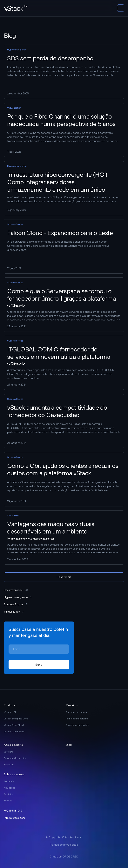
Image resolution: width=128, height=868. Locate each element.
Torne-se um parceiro (77, 719)
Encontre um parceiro (77, 712)
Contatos (9, 794)
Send (39, 665)
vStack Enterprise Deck (16, 719)
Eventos (8, 801)
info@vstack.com (14, 818)
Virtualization (14, 612)
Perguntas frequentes (15, 758)
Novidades (9, 788)
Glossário (9, 752)
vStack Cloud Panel (14, 732)
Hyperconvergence (18, 597)
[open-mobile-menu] (121, 8)
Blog (69, 745)
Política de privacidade (64, 845)
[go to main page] (16, 8)
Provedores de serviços (77, 725)
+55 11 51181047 (13, 811)
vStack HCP (10, 712)
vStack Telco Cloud (14, 725)
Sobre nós (9, 781)
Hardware (9, 765)
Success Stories (15, 604)
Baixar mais (64, 577)
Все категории (16, 590)
